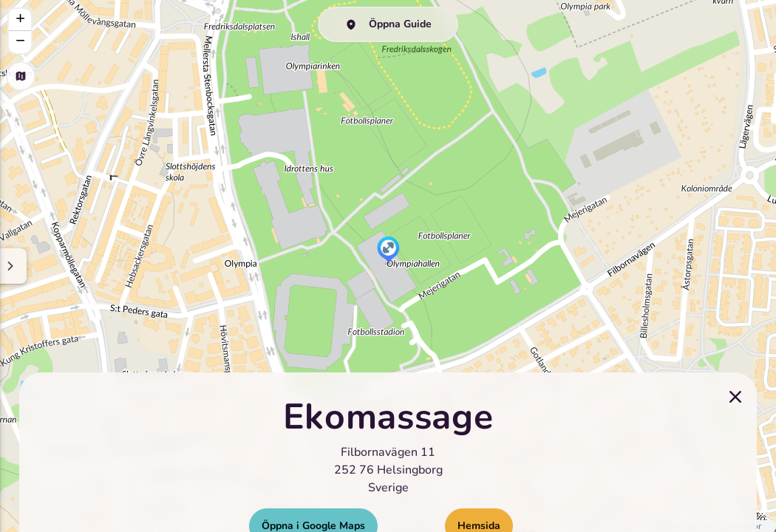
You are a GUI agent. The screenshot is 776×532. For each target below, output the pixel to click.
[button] (388, 251)
